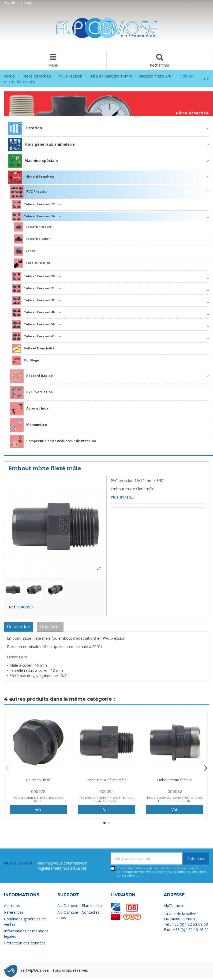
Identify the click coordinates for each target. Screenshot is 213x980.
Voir (38, 811)
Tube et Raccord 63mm (36, 337)
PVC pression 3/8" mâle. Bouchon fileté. (38, 801)
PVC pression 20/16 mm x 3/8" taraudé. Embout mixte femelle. (175, 801)
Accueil (10, 3)
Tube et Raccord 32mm (36, 300)
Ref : (13, 608)
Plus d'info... (122, 497)
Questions (50, 628)
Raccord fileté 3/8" (33, 227)
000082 (175, 793)
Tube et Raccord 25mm (36, 288)
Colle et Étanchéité (33, 349)
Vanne (25, 251)
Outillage (25, 361)
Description (19, 628)
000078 (38, 793)
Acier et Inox (29, 409)
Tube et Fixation (32, 263)
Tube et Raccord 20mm (36, 276)
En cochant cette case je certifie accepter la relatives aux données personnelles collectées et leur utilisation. (162, 873)
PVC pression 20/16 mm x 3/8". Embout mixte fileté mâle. (106, 801)
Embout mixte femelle (175, 781)
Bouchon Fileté (38, 781)
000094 (107, 793)
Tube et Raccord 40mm (36, 312)
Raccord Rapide (31, 376)
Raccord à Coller (32, 239)
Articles (26, 3)
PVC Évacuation (31, 392)
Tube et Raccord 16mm (36, 217)
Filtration (25, 128)
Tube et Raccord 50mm (36, 325)
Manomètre (29, 425)
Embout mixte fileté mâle (106, 781)
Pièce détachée (192, 113)
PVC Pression (29, 192)
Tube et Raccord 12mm (36, 205)
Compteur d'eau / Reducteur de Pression (53, 441)
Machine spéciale (33, 161)
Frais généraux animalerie (42, 145)
